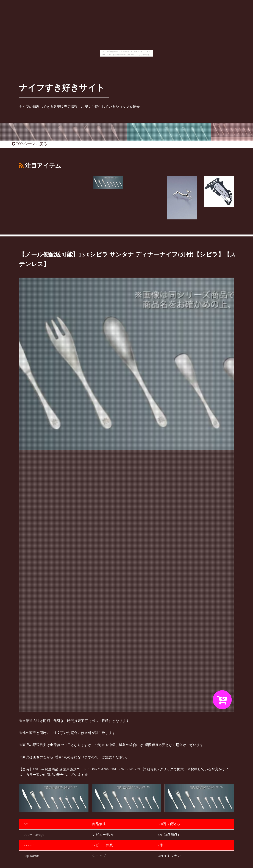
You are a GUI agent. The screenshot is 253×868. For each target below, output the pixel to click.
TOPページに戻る (30, 144)
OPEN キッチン (169, 856)
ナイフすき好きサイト (62, 88)
